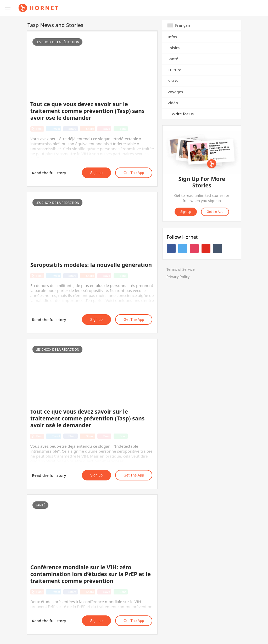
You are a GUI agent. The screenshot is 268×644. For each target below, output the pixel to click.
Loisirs (174, 48)
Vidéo (173, 103)
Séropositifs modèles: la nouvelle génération (91, 265)
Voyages (175, 92)
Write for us (183, 114)
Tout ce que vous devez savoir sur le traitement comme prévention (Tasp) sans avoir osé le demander (88, 111)
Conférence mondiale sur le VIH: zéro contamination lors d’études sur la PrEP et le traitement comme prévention (91, 574)
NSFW (173, 81)
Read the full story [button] (49, 173)
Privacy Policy (178, 277)
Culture (174, 70)
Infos (172, 37)
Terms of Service (181, 269)
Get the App (134, 173)
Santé (173, 59)
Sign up (96, 173)
